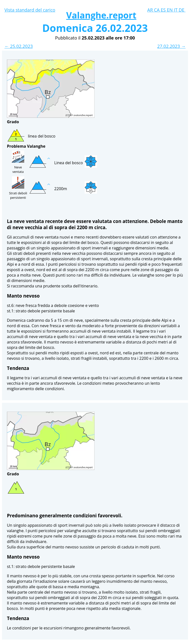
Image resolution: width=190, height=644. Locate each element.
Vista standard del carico (30, 10)
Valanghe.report (101, 15)
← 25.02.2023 (19, 46)
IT (176, 10)
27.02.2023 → (171, 46)
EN (170, 10)
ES (164, 10)
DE (182, 10)
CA (157, 10)
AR (151, 10)
